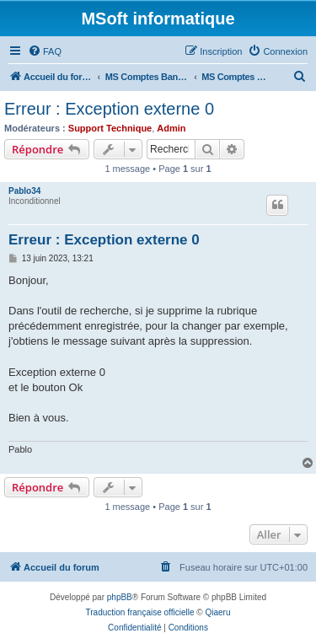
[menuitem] (45, 51)
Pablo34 (24, 191)
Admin (171, 128)
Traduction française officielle (140, 612)
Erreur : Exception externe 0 (109, 109)
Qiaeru (217, 612)
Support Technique (110, 128)
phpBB (120, 597)
